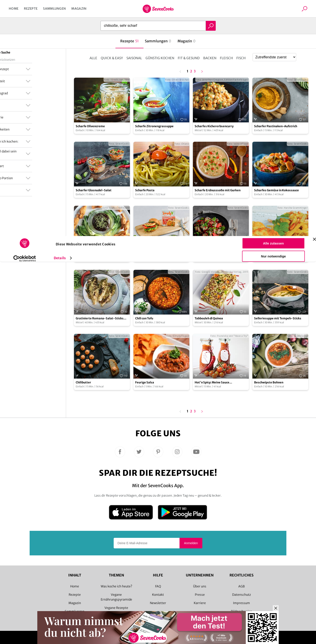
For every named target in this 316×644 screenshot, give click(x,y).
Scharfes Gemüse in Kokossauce (276, 190)
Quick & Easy (112, 58)
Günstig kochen (160, 58)
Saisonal (134, 58)
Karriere (200, 603)
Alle (93, 58)
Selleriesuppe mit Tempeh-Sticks (278, 318)
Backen (210, 58)
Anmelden (191, 543)
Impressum (241, 603)
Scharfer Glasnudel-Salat (94, 190)
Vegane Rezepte (116, 608)
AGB (241, 586)
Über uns (200, 586)
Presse (200, 595)
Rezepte (31, 9)
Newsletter (158, 603)
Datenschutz (241, 595)
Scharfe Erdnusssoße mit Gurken (218, 190)
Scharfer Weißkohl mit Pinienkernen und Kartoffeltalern (280, 255)
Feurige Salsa (145, 382)
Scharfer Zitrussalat (209, 254)
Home (14, 9)
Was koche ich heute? (116, 586)
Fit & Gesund (189, 58)
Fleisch (226, 58)
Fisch (241, 58)
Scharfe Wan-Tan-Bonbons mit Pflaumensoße (98, 255)
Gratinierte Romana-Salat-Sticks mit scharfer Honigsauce (100, 319)
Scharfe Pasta (145, 190)
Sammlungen (54, 9)
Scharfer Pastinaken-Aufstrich (276, 126)
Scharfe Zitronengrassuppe (154, 126)
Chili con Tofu (144, 318)
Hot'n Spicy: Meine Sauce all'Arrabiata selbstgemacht (215, 383)
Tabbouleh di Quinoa (209, 318)
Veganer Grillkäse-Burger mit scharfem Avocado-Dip (156, 255)
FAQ (158, 586)
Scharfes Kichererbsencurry (214, 126)
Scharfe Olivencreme (90, 126)
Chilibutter (83, 382)
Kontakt (158, 595)
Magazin (79, 9)
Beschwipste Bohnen (269, 382)
